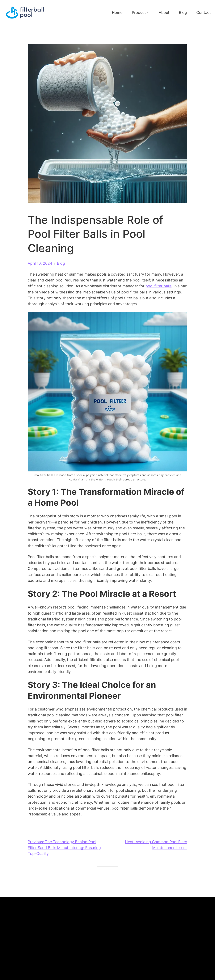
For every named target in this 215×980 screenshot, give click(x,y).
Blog (61, 263)
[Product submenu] (148, 13)
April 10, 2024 (40, 263)
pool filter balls (159, 286)
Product (139, 12)
